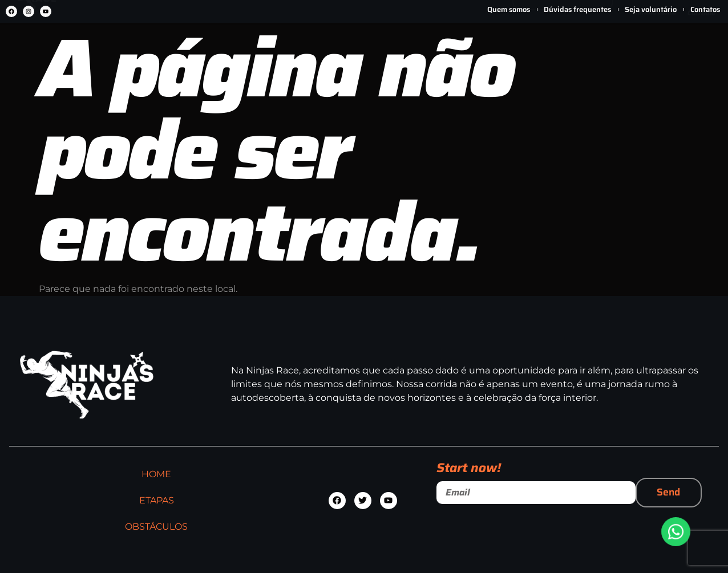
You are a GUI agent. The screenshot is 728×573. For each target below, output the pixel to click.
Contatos (705, 9)
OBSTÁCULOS (387, 52)
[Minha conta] (656, 38)
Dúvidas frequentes (577, 9)
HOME (206, 52)
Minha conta (656, 68)
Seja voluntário (651, 9)
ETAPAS (288, 52)
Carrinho (701, 69)
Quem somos (509, 9)
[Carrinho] (701, 38)
